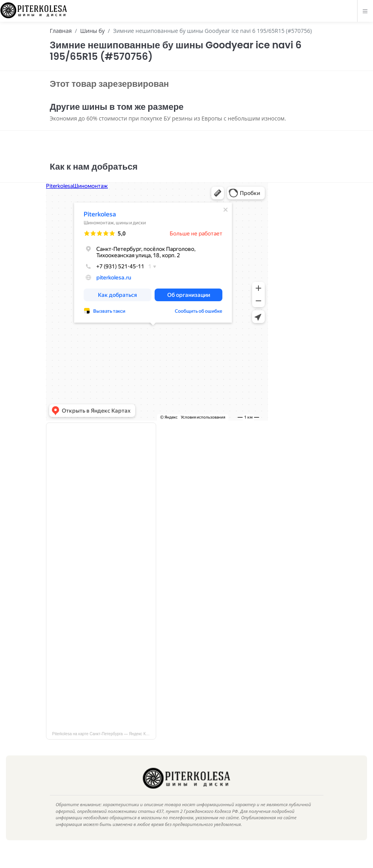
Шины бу (92, 31)
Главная (61, 31)
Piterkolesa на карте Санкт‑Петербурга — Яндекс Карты (104, 746)
